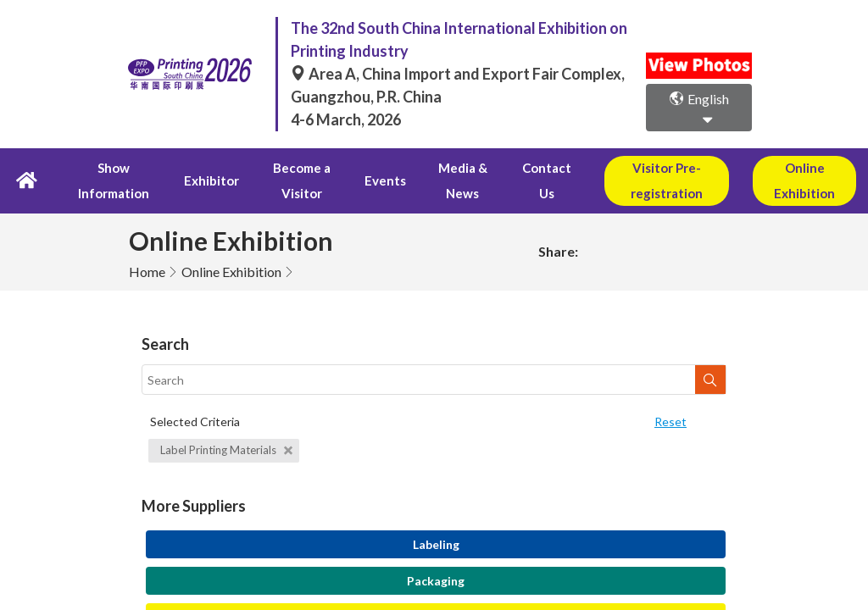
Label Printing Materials (226, 454)
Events (368, 183)
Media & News (439, 183)
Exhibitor (204, 183)
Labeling (436, 549)
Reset (670, 426)
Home (147, 276)
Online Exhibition (231, 276)
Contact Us (522, 183)
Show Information (115, 183)
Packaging (436, 585)
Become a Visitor (289, 183)
